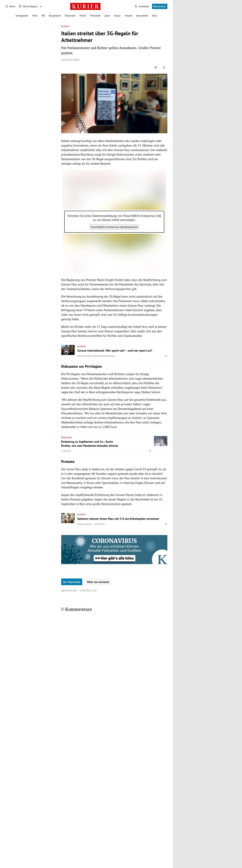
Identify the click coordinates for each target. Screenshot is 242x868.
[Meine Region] (28, 6)
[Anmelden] (142, 6)
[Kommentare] (156, 68)
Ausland (65, 26)
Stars (155, 16)
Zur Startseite (72, 582)
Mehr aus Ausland (98, 582)
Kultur (117, 16)
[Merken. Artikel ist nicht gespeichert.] (164, 68)
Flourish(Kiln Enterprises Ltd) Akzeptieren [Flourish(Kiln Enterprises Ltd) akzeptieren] (114, 227)
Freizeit (128, 16)
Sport (107, 16)
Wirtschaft (95, 16)
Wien (35, 16)
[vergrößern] (164, 77)
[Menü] (10, 6)
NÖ (43, 16)
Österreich (70, 16)
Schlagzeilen (22, 16)
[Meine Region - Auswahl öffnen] (41, 6)
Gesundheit (142, 16)
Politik (83, 16)
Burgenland (55, 16)
